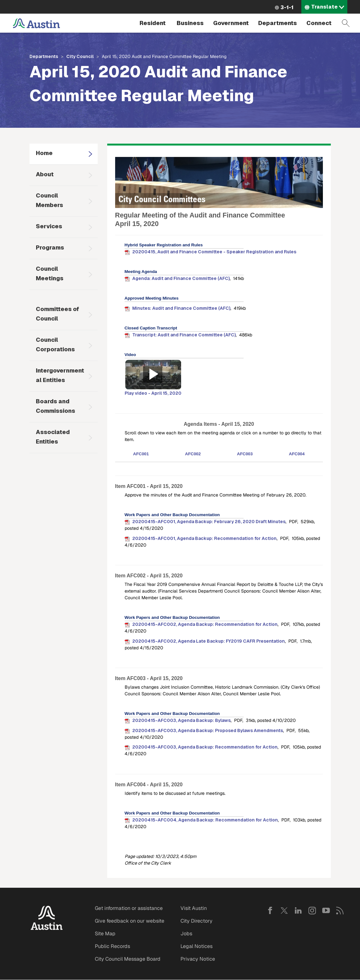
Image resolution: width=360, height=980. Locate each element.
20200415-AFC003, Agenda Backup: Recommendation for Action (205, 747)
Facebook (270, 911)
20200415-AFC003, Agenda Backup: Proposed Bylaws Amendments (208, 730)
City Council (80, 56)
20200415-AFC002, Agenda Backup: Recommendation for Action (205, 624)
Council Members (49, 200)
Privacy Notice (198, 959)
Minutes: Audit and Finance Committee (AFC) (181, 308)
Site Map (105, 934)
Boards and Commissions (56, 406)
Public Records (112, 946)
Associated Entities (53, 437)
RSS (340, 911)
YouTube (326, 911)
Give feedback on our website (130, 921)
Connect (319, 23)
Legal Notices (196, 946)
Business (190, 23)
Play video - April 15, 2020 (153, 393)
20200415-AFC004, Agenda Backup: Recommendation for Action (205, 820)
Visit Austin (194, 908)
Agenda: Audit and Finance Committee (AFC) (181, 278)
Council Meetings (50, 273)
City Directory (196, 921)
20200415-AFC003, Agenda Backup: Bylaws (181, 720)
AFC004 (297, 454)
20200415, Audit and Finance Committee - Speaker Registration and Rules (214, 252)
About (45, 174)
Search (346, 23)
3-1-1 (287, 7)
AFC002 (193, 454)
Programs (50, 247)
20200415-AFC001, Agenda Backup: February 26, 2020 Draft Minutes (209, 522)
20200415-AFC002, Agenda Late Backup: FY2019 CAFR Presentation (209, 641)
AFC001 (141, 454)
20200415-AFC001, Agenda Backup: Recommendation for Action (204, 538)
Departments (278, 23)
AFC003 (245, 454)
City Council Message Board (128, 959)
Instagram (312, 911)
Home (44, 153)
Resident (153, 23)
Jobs (186, 934)
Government (231, 23)
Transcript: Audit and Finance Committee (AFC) (184, 335)
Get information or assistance (129, 908)
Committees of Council (57, 314)
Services (49, 226)
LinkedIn (298, 911)
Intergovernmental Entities (60, 375)
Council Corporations (55, 344)
